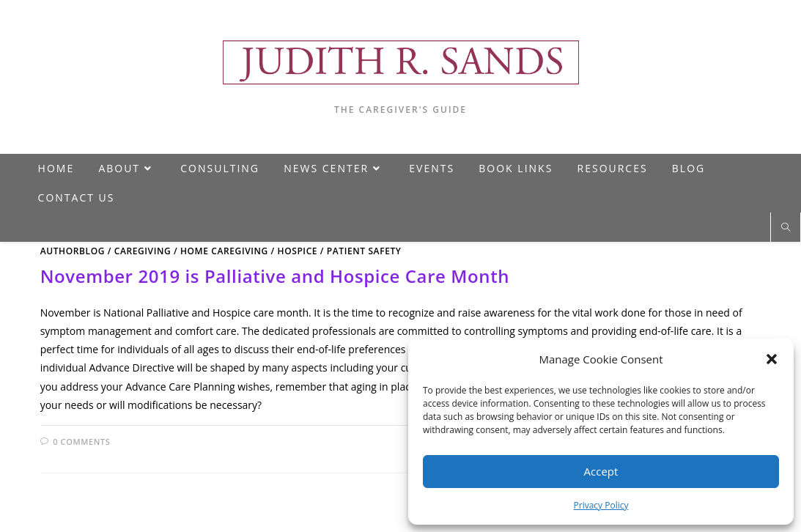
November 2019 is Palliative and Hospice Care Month (275, 276)
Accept (601, 471)
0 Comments (81, 442)
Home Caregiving (224, 251)
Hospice (298, 251)
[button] (772, 359)
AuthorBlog (73, 251)
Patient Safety (364, 251)
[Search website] (786, 228)
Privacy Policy (601, 505)
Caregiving (143, 251)
